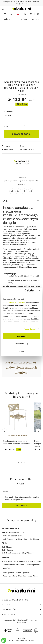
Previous (5, 431)
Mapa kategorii (22, 620)
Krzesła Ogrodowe (33, 565)
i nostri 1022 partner (16, 302)
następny (35, 19)
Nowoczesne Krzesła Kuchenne (29, 561)
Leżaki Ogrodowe (8, 573)
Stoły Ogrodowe (28, 553)
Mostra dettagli (30, 329)
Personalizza (22, 344)
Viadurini (21, 605)
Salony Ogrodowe (23, 573)
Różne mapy (21, 623)
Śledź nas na (21, 614)
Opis (5, 201)
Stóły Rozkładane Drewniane (13, 536)
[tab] (21, 201)
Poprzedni (26, 19)
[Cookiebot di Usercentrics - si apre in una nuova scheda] (26, 291)
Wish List (21, 177)
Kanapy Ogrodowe (10, 576)
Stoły (4, 543)
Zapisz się (22, 506)
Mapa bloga (34, 620)
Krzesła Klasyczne (9, 561)
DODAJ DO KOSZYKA (21, 134)
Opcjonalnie (8, 111)
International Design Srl (21, 600)
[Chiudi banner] (40, 291)
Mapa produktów (10, 620)
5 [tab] (27, 464)
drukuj (21, 184)
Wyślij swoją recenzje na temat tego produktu (21, 181)
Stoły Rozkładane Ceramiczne (13, 532)
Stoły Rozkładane (10, 528)
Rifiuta (21, 351)
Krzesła (5, 557)
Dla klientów (21, 609)
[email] (21, 491)
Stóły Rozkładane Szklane (12, 539)
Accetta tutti (21, 336)
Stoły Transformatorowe (11, 553)
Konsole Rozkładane (31, 539)
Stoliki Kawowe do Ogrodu (28, 576)
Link (21, 500)
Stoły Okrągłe (7, 547)
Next (38, 431)
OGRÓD (6, 569)
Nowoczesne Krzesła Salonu (13, 565)
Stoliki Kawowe (7, 550)
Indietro (7, 19)
